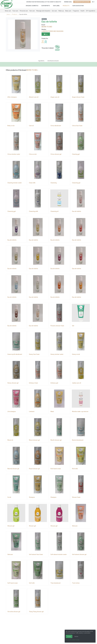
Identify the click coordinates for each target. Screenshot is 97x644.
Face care (15, 10)
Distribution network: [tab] (53, 61)
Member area (68, 2)
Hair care (32, 10)
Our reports (46, 5)
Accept (69, 636)
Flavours (44, 19)
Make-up (61, 10)
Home (8, 14)
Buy (46, 34)
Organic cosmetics (32, 5)
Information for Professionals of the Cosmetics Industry (44, 2)
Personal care (24, 10)
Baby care (68, 10)
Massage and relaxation (43, 10)
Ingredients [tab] (41, 61)
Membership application (82, 2)
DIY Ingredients (91, 10)
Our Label (56, 5)
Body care (8, 10)
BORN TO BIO (32, 70)
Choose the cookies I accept (72, 640)
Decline (76, 636)
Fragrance (76, 10)
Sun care (54, 10)
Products (66, 5)
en (93, 2)
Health (82, 10)
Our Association (78, 5)
